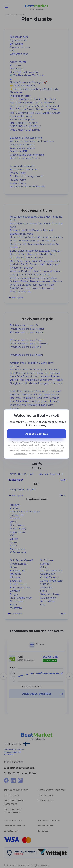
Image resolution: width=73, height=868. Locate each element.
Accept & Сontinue (37, 434)
